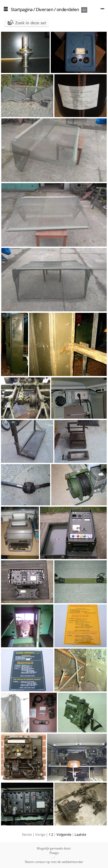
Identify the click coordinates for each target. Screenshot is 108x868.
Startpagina (22, 9)
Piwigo (54, 853)
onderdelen (68, 9)
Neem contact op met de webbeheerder (54, 862)
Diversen (44, 9)
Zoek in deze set (31, 23)
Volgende (64, 834)
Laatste (80, 834)
